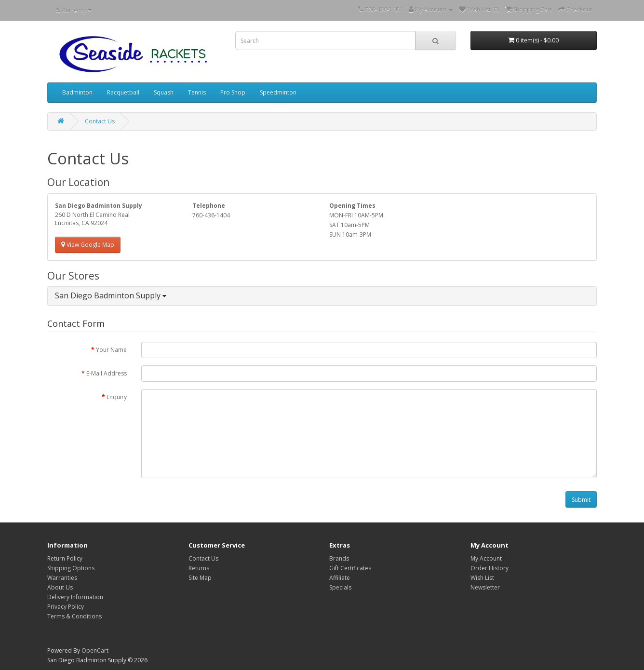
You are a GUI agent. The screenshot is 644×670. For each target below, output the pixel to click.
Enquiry (117, 397)
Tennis (197, 92)
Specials (340, 587)
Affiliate (340, 578)
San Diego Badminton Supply (111, 295)
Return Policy (65, 558)
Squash (164, 92)
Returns (199, 568)
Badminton (77, 92)
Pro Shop (233, 92)
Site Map (200, 578)
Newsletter (485, 587)
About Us (60, 587)
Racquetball (123, 92)
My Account (486, 558)
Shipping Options (71, 568)
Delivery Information (75, 597)
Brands (339, 558)
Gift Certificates (350, 568)
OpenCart (95, 650)
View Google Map (88, 245)
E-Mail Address (107, 373)
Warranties (62, 578)
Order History (490, 568)
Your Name (111, 350)
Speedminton (278, 92)
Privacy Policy (66, 607)
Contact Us (100, 121)
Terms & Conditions (74, 616)
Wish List (482, 578)
